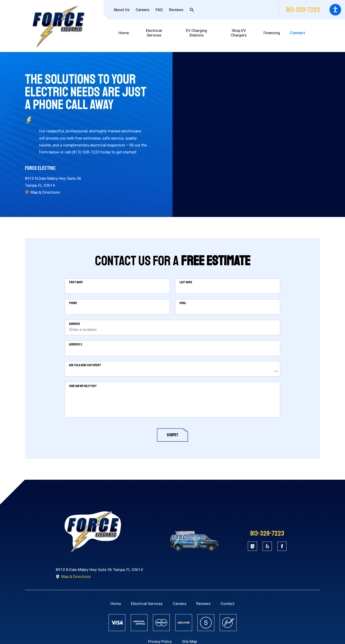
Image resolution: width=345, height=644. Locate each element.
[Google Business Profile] (252, 546)
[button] (335, 10)
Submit (172, 435)
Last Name (186, 282)
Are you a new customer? (85, 365)
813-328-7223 (303, 10)
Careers (143, 10)
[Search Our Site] (192, 10)
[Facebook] (282, 546)
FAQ (159, 10)
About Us (122, 10)
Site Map (189, 641)
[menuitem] (126, 33)
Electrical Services (147, 604)
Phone (73, 303)
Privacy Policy (160, 641)
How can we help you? (83, 386)
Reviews (176, 10)
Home (116, 604)
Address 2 (76, 345)
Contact (227, 604)
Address (74, 324)
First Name (76, 282)
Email (183, 303)
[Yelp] (267, 546)
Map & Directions (42, 192)
